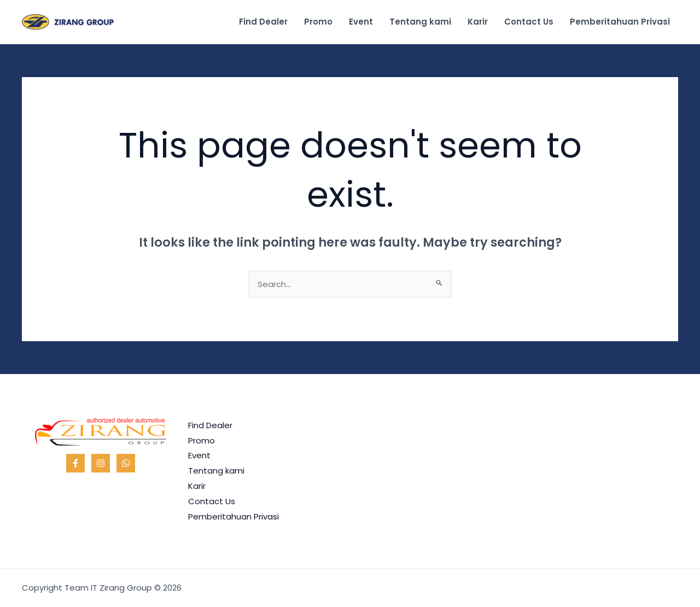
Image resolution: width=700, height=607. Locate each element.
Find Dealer (263, 22)
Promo (318, 22)
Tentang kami (420, 22)
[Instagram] (101, 463)
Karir (478, 22)
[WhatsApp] (126, 463)
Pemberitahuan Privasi (620, 22)
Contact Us (529, 22)
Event (361, 22)
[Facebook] (75, 463)
